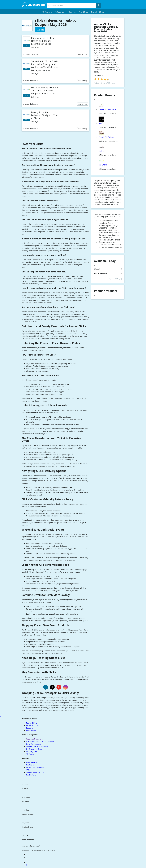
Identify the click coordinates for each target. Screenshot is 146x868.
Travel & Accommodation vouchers (40, 741)
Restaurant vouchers (34, 739)
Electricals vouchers (34, 749)
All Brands (30, 754)
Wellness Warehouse (107, 109)
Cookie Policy (31, 775)
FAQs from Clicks (32, 144)
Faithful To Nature (106, 137)
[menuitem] (47, 12)
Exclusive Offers (98, 12)
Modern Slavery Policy (35, 772)
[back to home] (34, 5)
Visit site (98, 76)
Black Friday (31, 730)
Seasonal (72, 12)
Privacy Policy (31, 762)
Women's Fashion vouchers (37, 746)
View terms (82, 54)
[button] (47, 12)
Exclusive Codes (32, 725)
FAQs (28, 770)
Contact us (30, 765)
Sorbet (101, 151)
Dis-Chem (103, 165)
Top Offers (84, 12)
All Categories (32, 751)
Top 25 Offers (32, 723)
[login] (102, 79)
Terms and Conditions (35, 767)
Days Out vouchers (34, 744)
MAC (101, 123)
